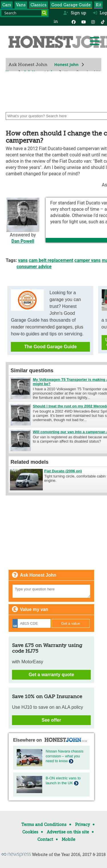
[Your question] (51, 591)
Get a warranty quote (51, 675)
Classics (39, 5)
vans (23, 260)
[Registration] (32, 623)
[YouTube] (83, 21)
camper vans (88, 260)
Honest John (66, 64)
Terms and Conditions (44, 825)
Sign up (75, 13)
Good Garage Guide (71, 5)
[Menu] (94, 41)
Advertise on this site (68, 832)
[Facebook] (74, 21)
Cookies (30, 832)
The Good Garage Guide (51, 347)
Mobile (68, 839)
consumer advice (34, 267)
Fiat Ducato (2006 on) (63, 471)
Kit (98, 5)
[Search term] (24, 13)
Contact (45, 839)
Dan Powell (23, 241)
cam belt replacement (51, 260)
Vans (21, 5)
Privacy (82, 825)
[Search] (44, 13)
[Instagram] (93, 21)
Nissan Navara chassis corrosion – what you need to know (64, 756)
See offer (51, 720)
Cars (7, 5)
